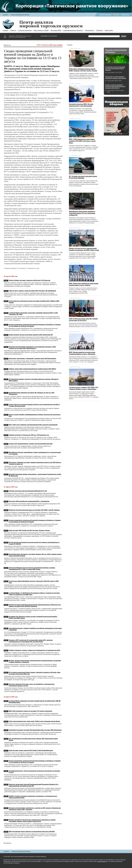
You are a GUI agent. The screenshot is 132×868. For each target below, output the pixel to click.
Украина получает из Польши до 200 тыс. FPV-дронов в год (29, 435)
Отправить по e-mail (33, 268)
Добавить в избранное (105, 15)
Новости (13, 30)
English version (125, 15)
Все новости (7, 843)
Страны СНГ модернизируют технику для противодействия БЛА (31, 444)
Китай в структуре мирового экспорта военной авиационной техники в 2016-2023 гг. (115, 86)
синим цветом (27, 36)
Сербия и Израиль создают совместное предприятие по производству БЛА (35, 650)
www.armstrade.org (102, 861)
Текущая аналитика (25, 30)
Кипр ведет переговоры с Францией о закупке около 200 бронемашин (32, 358)
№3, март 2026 (116, 134)
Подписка (99, 30)
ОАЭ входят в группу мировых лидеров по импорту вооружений (116, 77)
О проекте (5, 15)
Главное (5, 30)
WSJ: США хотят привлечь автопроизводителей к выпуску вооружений (33, 425)
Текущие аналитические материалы (116, 51)
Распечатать (22, 268)
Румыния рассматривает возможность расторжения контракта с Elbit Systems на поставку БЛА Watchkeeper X (32, 348)
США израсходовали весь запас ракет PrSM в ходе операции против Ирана (34, 721)
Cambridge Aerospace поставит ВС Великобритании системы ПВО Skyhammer (35, 730)
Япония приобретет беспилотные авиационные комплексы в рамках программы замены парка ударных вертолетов (32, 821)
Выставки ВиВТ (56, 30)
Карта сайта (109, 30)
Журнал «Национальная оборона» (20, 15)
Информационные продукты (73, 30)
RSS (118, 15)
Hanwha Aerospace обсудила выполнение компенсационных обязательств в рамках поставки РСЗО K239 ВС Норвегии (35, 605)
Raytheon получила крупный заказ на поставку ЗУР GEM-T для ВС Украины (34, 510)
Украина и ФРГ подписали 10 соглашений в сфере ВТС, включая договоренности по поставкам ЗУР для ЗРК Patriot (31, 641)
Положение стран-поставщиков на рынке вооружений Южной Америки (115, 68)
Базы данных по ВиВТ (41, 30)
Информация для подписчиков (49, 36)
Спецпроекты (89, 30)
